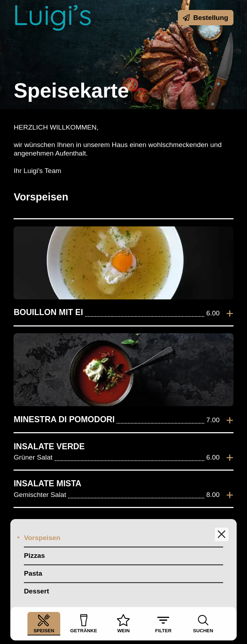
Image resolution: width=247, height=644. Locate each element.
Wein (123, 624)
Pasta (33, 573)
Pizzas (34, 556)
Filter (163, 624)
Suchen (203, 624)
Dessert (36, 591)
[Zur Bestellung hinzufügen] (230, 313)
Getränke (84, 624)
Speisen (44, 624)
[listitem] (123, 272)
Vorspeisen (42, 538)
